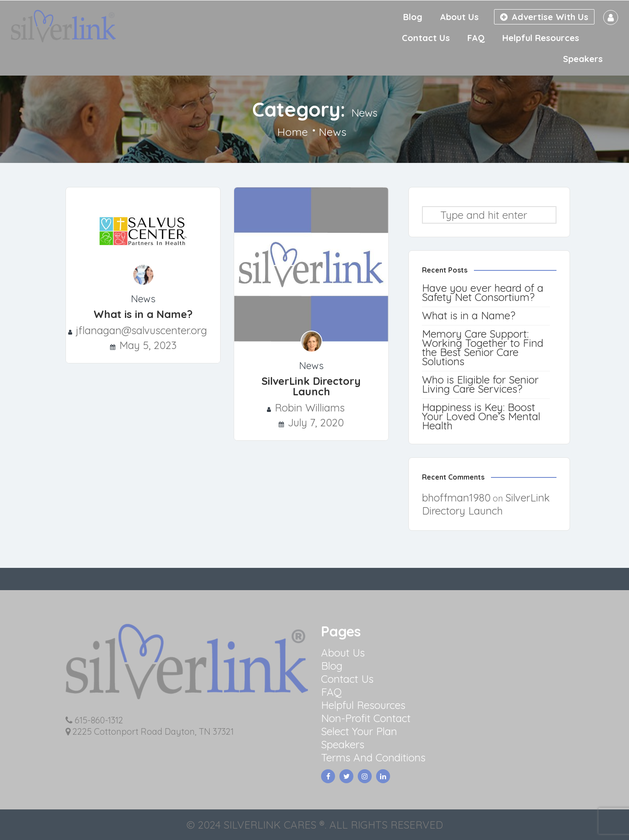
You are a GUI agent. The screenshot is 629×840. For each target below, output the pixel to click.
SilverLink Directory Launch (311, 386)
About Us (459, 17)
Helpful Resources (541, 38)
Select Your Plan (359, 731)
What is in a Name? (143, 314)
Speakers (583, 59)
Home (293, 132)
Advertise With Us (544, 17)
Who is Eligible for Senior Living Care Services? (480, 384)
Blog (413, 17)
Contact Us (426, 38)
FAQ (476, 38)
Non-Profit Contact (366, 718)
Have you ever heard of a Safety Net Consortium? (483, 292)
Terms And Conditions (373, 757)
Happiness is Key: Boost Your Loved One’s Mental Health (481, 416)
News (143, 299)
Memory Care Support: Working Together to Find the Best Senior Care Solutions (483, 347)
